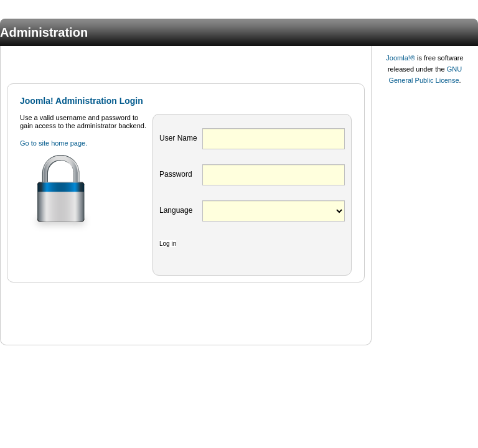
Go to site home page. (54, 143)
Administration (44, 32)
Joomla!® (401, 58)
